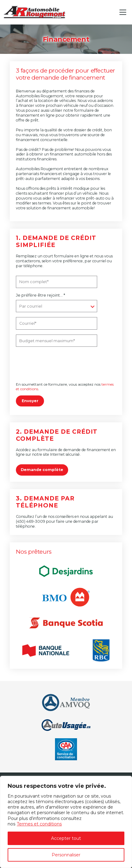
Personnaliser (66, 855)
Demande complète (42, 470)
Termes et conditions (39, 824)
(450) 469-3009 (31, 521)
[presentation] (58, 365)
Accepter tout (66, 838)
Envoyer (30, 401)
